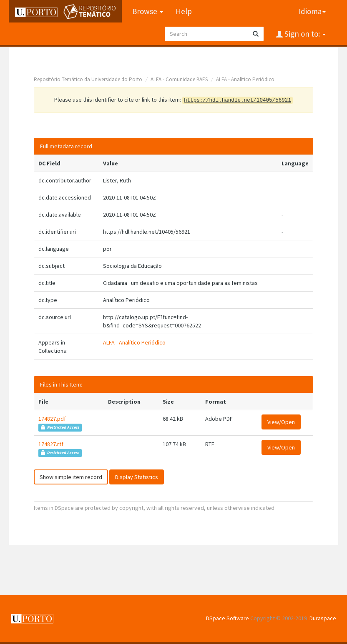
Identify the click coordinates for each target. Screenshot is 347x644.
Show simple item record (71, 477)
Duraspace (323, 618)
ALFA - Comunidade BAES (179, 79)
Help (184, 11)
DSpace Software (228, 618)
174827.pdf (52, 419)
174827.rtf (51, 444)
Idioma (312, 11)
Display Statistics (137, 477)
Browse (148, 11)
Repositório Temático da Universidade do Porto (88, 79)
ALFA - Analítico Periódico (245, 79)
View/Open (281, 422)
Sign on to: (304, 34)
